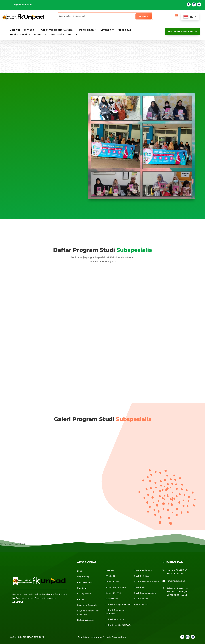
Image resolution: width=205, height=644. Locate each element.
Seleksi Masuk (19, 35)
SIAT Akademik (143, 570)
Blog (80, 571)
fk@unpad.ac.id (23, 5)
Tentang (29, 30)
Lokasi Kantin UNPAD (118, 625)
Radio (80, 599)
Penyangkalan (119, 637)
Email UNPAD (114, 593)
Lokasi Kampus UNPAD (119, 604)
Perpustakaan (85, 582)
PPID (71, 35)
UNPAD (110, 570)
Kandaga (82, 588)
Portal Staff (112, 582)
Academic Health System (57, 30)
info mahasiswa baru (179, 31)
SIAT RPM (140, 587)
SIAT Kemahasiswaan (147, 582)
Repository (83, 577)
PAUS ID (110, 576)
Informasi (56, 35)
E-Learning (112, 599)
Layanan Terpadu (87, 605)
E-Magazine (84, 594)
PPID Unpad (141, 604)
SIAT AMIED (141, 599)
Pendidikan (87, 30)
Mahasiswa (125, 30)
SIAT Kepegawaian (145, 593)
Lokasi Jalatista (115, 619)
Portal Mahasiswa (116, 587)
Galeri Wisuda (85, 620)
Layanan (106, 30)
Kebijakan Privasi (100, 637)
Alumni (39, 35)
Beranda (15, 30)
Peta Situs (83, 637)
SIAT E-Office (142, 576)
